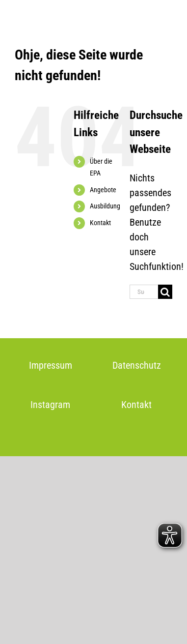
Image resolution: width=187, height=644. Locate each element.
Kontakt (100, 223)
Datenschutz (137, 365)
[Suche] (165, 292)
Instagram (50, 405)
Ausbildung (105, 206)
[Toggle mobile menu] (167, 15)
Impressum (51, 365)
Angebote (103, 190)
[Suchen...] (144, 292)
